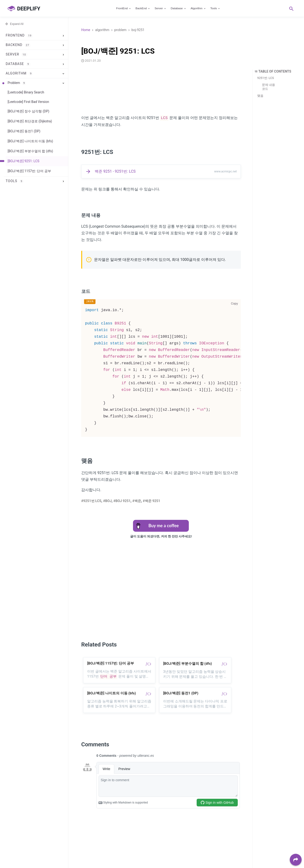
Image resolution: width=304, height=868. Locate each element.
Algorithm (198, 8)
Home (86, 30)
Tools (215, 8)
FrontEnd (124, 8)
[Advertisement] (161, 90)
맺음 (260, 96)
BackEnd (143, 8)
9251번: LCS (266, 78)
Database (179, 8)
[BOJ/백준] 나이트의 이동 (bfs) (30, 141)
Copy (234, 303)
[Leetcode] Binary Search (26, 92)
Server (161, 8)
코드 (265, 89)
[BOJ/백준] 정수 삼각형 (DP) (28, 111)
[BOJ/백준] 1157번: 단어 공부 (29, 171)
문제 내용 (268, 85)
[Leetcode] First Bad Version (28, 102)
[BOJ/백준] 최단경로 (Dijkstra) (30, 121)
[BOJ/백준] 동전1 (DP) (24, 131)
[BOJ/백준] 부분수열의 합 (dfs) (30, 151)
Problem (17, 83)
